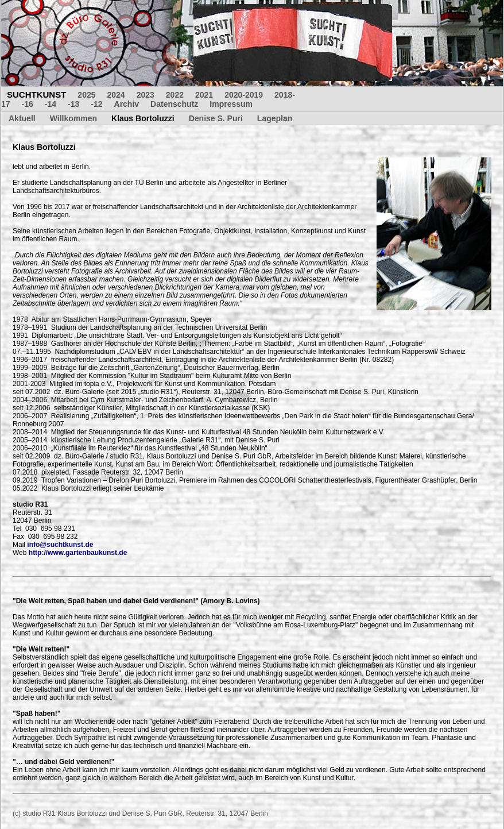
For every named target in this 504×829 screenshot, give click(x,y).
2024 (116, 95)
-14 (51, 104)
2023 (146, 95)
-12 (96, 104)
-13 (73, 104)
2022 (175, 95)
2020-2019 (244, 95)
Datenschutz (174, 104)
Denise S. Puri (216, 118)
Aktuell (22, 118)
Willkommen (73, 118)
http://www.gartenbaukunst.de (78, 553)
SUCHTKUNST (36, 95)
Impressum (231, 104)
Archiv (127, 104)
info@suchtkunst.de (60, 545)
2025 (86, 95)
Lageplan (275, 118)
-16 (28, 104)
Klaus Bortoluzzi (143, 118)
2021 (204, 95)
